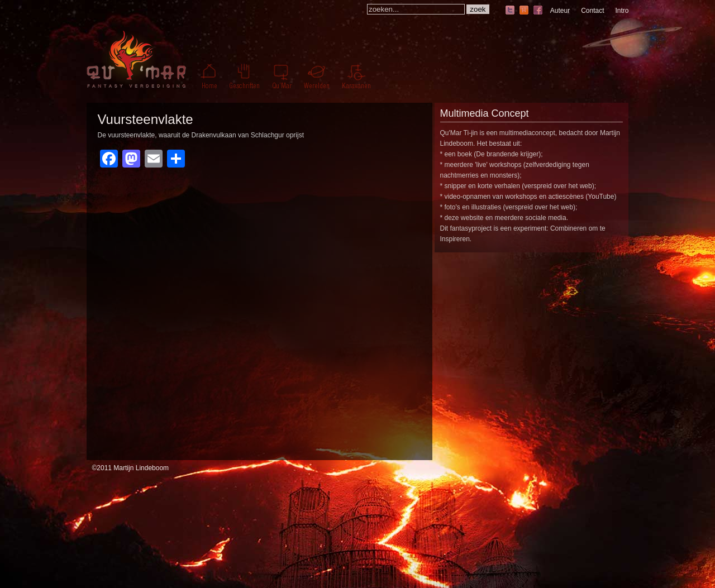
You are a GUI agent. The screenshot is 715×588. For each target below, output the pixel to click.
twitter (510, 11)
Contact (592, 11)
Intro (622, 11)
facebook (538, 11)
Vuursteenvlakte (146, 119)
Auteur (560, 11)
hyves (524, 11)
